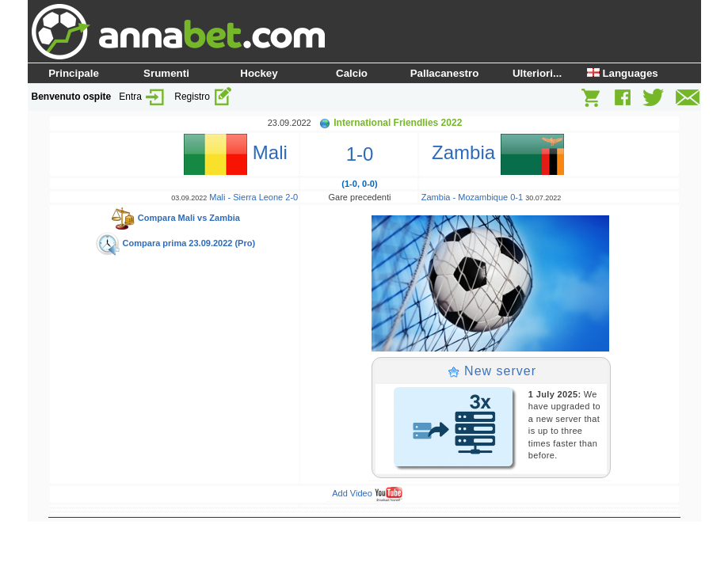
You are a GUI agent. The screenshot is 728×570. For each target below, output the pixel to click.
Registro (204, 97)
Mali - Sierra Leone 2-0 (253, 197)
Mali (241, 152)
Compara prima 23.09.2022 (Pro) (175, 243)
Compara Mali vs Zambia (175, 218)
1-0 (360, 154)
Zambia (493, 152)
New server (492, 371)
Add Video (367, 493)
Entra (143, 97)
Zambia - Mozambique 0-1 (472, 197)
